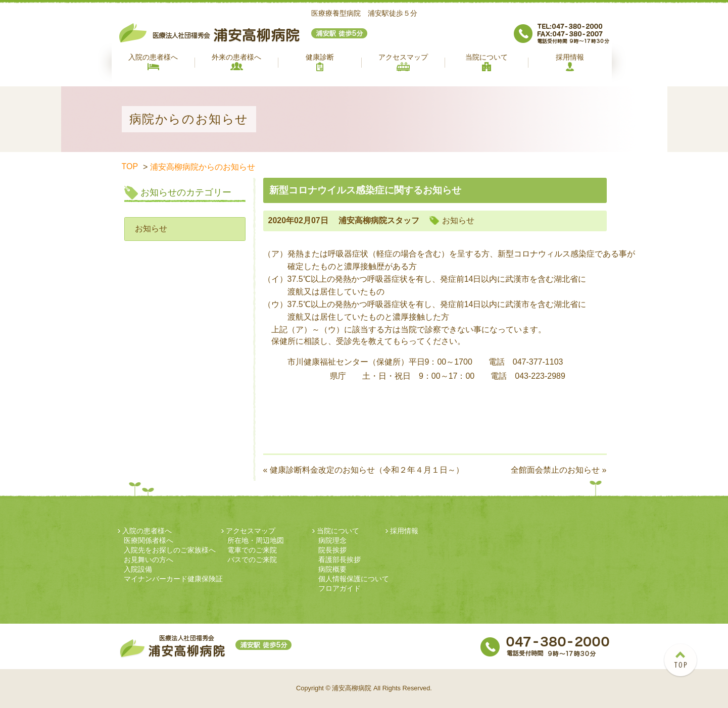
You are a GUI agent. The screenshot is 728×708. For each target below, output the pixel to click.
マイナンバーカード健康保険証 (173, 579)
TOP (130, 166)
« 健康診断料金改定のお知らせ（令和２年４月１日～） (363, 470)
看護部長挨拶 (339, 560)
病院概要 (332, 569)
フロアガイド (339, 588)
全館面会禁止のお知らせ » (559, 470)
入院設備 (138, 569)
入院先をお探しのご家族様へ (170, 550)
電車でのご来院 (252, 550)
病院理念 (332, 540)
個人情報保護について (354, 579)
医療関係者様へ (149, 540)
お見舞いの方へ (149, 560)
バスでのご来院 (252, 560)
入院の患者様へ (153, 62)
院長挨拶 (332, 550)
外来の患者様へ (236, 62)
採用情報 (570, 62)
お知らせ (151, 229)
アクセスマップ (403, 62)
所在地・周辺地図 (256, 540)
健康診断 (320, 62)
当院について (487, 62)
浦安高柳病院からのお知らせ (203, 167)
